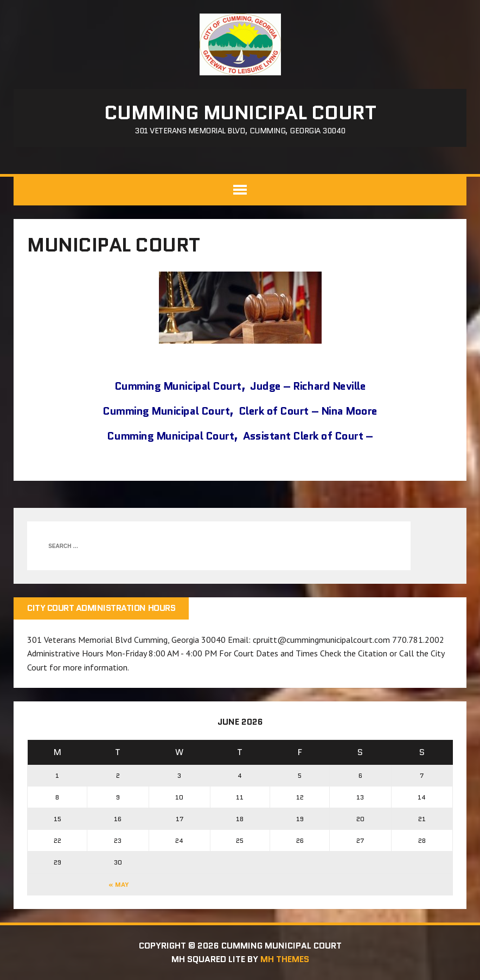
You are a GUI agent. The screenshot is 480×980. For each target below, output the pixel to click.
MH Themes (285, 959)
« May (119, 884)
